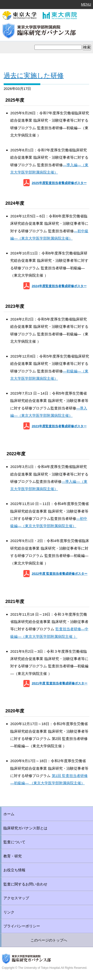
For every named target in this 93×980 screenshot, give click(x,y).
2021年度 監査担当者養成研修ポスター (60, 683)
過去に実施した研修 (34, 76)
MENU (86, 4)
